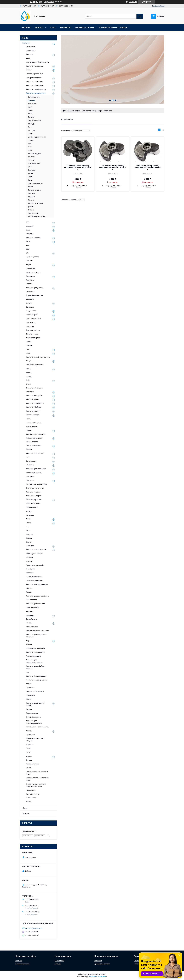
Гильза (28, 592)
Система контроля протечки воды (37, 773)
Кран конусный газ (33, 330)
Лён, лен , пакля (32, 334)
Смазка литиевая (33, 607)
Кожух (30, 107)
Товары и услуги (73, 111)
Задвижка (30, 299)
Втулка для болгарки (34, 388)
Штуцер (30, 140)
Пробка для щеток (33, 503)
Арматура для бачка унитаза (38, 62)
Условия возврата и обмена (113, 27)
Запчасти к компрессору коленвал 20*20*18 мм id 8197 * (113, 168)
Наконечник (32, 104)
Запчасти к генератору (35, 403)
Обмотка (31, 200)
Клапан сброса (32, 442)
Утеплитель (30, 695)
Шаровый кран (31, 315)
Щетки (28, 230)
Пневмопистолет (34, 97)
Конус (28, 752)
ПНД (27, 380)
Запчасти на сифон (33, 496)
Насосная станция (33, 272)
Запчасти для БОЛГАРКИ (36, 469)
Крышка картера (33, 213)
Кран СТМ (30, 326)
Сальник (29, 261)
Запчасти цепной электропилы (38, 357)
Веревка (29, 561)
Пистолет (31, 117)
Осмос (28, 623)
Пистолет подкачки (35, 190)
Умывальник (30, 790)
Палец (30, 114)
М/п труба (30, 465)
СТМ (28, 349)
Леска (28, 519)
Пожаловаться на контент (97, 977)
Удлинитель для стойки (35, 565)
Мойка (28, 768)
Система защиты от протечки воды (37, 779)
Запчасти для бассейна (35, 604)
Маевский (31, 193)
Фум (27, 249)
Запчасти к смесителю (35, 66)
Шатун (30, 177)
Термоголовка (31, 507)
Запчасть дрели (32, 399)
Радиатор (30, 392)
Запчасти (29, 54)
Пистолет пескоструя (35, 203)
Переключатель (32, 713)
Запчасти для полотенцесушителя (34, 722)
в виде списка (163, 130)
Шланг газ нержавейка (35, 365)
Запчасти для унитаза (35, 288)
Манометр (30, 515)
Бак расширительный (34, 74)
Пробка (29, 450)
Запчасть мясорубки (34, 396)
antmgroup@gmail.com (34, 928)
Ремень (29, 372)
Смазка (29, 709)
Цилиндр (31, 124)
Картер (30, 110)
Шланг (30, 134)
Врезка (28, 684)
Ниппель (29, 588)
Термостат (30, 688)
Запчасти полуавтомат (35, 453)
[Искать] (140, 16)
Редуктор (31, 160)
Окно (29, 127)
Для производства (33, 717)
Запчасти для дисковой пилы (37, 596)
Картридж (30, 307)
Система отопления (34, 446)
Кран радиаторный (33, 318)
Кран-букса (30, 569)
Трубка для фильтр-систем (37, 680)
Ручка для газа (32, 627)
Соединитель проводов (35, 648)
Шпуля (28, 384)
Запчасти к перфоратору (36, 89)
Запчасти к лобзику (33, 492)
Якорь (28, 353)
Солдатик (31, 130)
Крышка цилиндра (34, 120)
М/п (27, 253)
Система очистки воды (35, 488)
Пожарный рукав (32, 764)
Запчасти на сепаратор (35, 652)
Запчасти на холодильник (36, 550)
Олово (28, 523)
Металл (29, 756)
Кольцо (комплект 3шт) (36, 183)
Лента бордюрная (33, 338)
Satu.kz (103, 974)
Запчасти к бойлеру (34, 407)
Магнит (28, 511)
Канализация (31, 461)
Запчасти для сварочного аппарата (36, 636)
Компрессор (31, 268)
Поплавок (30, 573)
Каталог (39, 27)
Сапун (30, 180)
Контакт (29, 760)
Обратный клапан (34, 163)
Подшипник (30, 276)
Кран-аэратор (31, 600)
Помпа (28, 699)
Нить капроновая (33, 794)
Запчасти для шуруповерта (37, 584)
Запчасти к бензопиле (34, 85)
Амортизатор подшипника (36, 484)
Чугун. (28, 641)
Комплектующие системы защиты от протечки (36, 785)
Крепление (30, 476)
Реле (29, 147)
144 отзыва (133, 2)
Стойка (29, 342)
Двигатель (31, 197)
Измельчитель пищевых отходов (35, 740)
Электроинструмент (34, 78)
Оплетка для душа (33, 422)
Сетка (28, 419)
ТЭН (27, 457)
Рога (29, 144)
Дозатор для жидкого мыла (37, 727)
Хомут (28, 361)
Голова (30, 187)
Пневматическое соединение (37, 631)
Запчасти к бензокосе (34, 81)
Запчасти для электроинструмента (34, 661)
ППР (27, 222)
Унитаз (28, 802)
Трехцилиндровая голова (37, 137)
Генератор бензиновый (35, 692)
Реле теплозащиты (33, 656)
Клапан (29, 542)
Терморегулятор (32, 257)
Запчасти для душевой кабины (35, 704)
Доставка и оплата (85, 27)
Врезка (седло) (32, 426)
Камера (29, 538)
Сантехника (30, 47)
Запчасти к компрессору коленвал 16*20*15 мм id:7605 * (78, 168)
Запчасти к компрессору (92, 111)
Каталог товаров (22, 964)
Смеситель (30, 480)
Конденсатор (31, 311)
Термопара (30, 735)
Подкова (29, 557)
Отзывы (26, 813)
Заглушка (30, 611)
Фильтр (30, 173)
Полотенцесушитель (34, 500)
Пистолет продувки (35, 154)
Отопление (30, 292)
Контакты (65, 27)
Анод (28, 58)
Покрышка (30, 280)
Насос (28, 241)
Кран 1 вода (31, 322)
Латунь (28, 265)
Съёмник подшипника (34, 580)
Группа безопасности (34, 295)
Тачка (28, 749)
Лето (28, 245)
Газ (27, 526)
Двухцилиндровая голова (37, 217)
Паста (28, 530)
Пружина (31, 210)
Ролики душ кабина (34, 473)
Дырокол (29, 745)
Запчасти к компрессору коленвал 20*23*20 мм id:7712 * (147, 168)
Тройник (30, 207)
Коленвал (31, 100)
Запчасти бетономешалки (36, 676)
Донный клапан (32, 619)
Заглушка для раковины (35, 434)
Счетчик (29, 345)
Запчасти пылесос (33, 411)
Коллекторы (30, 51)
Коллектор (30, 546)
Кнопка (28, 376)
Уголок (30, 150)
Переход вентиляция (34, 554)
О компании (60, 961)
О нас (53, 27)
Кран (29, 167)
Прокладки (31, 170)
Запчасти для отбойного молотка (36, 667)
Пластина (31, 157)
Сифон (28, 430)
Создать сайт (49, 2)
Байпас (29, 70)
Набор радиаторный (34, 438)
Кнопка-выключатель (34, 577)
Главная (26, 27)
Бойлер (29, 644)
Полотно (29, 284)
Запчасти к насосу (33, 238)
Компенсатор (31, 798)
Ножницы (29, 234)
